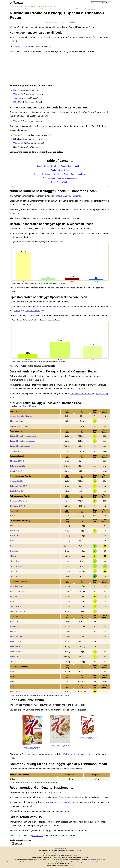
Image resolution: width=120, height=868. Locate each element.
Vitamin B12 (19, 143)
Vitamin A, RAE (16, 606)
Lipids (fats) (15, 302)
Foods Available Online (60, 170)
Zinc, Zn (13, 662)
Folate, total (15, 536)
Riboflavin (18, 102)
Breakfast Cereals (29, 406)
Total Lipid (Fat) (16, 451)
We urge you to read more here (96, 860)
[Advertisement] (60, 69)
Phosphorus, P (16, 642)
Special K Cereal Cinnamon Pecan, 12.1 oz (88, 738)
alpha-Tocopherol (17, 586)
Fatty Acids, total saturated (20, 446)
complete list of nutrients (81, 394)
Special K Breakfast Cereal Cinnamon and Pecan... (32, 748)
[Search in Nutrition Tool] (56, 22)
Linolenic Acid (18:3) (18, 506)
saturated (41, 307)
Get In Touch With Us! (60, 182)
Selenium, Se (15, 652)
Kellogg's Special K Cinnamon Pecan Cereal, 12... (60, 746)
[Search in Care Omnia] (96, 2)
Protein (13, 516)
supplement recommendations (61, 802)
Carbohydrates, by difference (21, 416)
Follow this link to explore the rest (79, 754)
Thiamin (17, 98)
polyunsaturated (33, 310)
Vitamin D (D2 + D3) (18, 611)
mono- (17, 310)
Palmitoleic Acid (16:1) (19, 486)
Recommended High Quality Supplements (60, 178)
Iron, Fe (13, 631)
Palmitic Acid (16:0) (17, 466)
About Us (64, 848)
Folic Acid (14, 541)
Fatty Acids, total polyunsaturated (23, 441)
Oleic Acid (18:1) (16, 481)
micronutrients (74, 196)
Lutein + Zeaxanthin (18, 591)
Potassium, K (15, 647)
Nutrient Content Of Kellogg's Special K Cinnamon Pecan (60, 166)
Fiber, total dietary (17, 421)
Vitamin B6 (18, 94)
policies (79, 851)
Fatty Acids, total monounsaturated (23, 436)
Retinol (13, 601)
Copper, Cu (14, 626)
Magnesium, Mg (16, 636)
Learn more (91, 9)
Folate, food (15, 531)
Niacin (16, 90)
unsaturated (56, 307)
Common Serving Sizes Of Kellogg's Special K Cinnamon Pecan (60, 174)
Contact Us (37, 836)
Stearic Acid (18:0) (17, 471)
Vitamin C (18, 121)
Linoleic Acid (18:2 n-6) (19, 501)
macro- (59, 196)
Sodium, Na (15, 657)
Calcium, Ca (15, 621)
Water (12, 681)
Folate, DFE (15, 526)
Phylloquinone (16, 596)
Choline (13, 672)
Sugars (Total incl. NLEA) (20, 426)
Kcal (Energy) (15, 691)
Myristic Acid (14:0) (17, 461)
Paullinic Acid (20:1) (18, 491)
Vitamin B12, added (22, 46)
